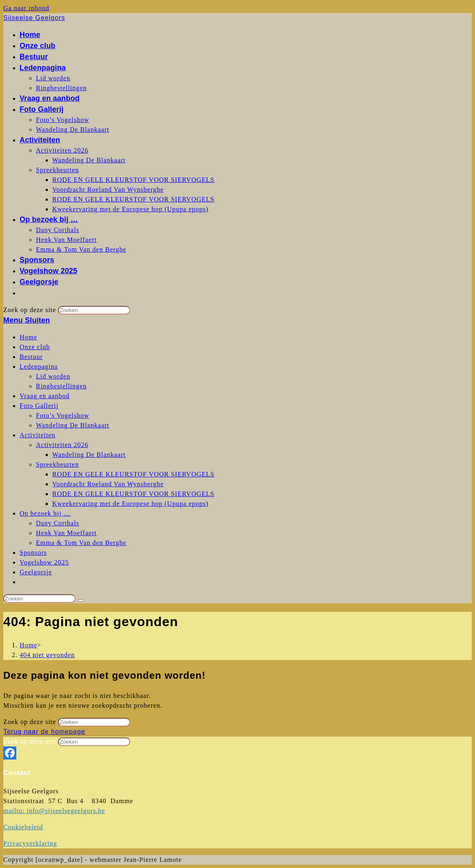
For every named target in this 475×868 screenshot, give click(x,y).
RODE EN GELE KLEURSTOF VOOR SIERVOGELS (133, 474)
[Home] (28, 645)
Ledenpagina (39, 366)
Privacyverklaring (30, 843)
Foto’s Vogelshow (63, 415)
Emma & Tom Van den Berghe (81, 543)
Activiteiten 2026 (62, 445)
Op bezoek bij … (45, 513)
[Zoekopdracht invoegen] (39, 599)
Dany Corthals (58, 523)
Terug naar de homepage (44, 732)
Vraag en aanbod (44, 396)
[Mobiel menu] (27, 320)
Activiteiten (38, 435)
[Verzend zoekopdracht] (81, 600)
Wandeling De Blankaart (73, 425)
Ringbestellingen (61, 386)
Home (28, 337)
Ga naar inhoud (26, 8)
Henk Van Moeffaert (66, 533)
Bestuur (31, 357)
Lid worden (53, 376)
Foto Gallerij (39, 406)
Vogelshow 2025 (44, 562)
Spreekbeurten (57, 464)
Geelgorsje (36, 572)
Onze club (35, 347)
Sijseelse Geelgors (34, 18)
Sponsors (33, 552)
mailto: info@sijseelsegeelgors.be (54, 811)
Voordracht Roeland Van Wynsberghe (108, 484)
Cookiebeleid (23, 827)
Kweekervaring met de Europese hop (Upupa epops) (130, 504)
